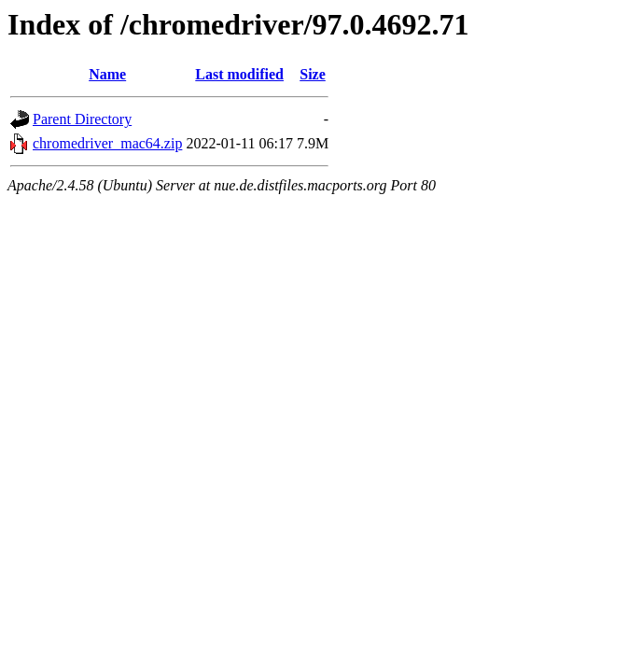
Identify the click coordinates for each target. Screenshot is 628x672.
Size (313, 74)
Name (107, 74)
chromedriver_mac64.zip (107, 143)
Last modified (239, 74)
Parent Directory (82, 119)
